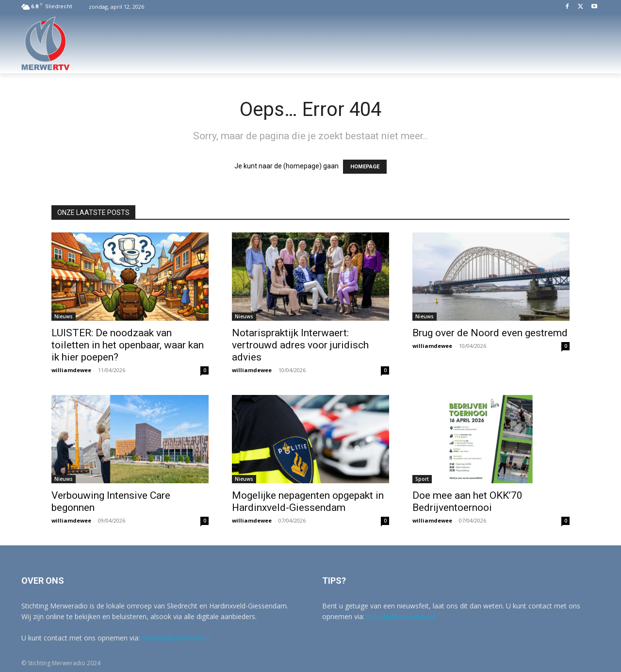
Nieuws (64, 316)
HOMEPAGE (365, 167)
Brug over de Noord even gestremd (490, 333)
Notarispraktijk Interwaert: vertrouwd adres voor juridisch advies (300, 345)
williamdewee (71, 370)
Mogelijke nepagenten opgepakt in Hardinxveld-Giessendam (308, 501)
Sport (422, 479)
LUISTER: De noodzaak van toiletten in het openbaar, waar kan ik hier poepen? (128, 345)
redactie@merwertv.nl (176, 638)
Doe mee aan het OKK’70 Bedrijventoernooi (467, 501)
